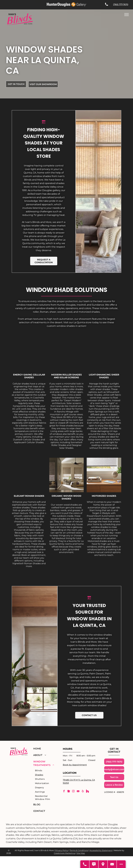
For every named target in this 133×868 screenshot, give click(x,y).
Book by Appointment (75, 765)
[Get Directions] (103, 864)
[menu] (127, 15)
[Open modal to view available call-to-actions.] (121, 864)
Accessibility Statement (101, 850)
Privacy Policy (62, 850)
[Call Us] (85, 864)
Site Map (81, 853)
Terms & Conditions (79, 850)
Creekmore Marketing (64, 853)
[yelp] (83, 792)
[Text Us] (94, 864)
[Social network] (69, 792)
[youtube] (78, 792)
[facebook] (64, 792)
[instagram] (73, 792)
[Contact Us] (112, 864)
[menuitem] (44, 749)
